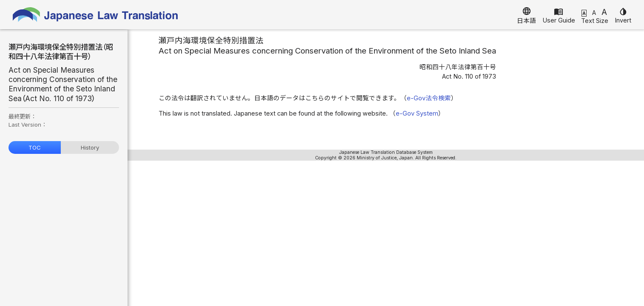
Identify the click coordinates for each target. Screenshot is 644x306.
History (90, 147)
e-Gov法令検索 (429, 98)
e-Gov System (417, 113)
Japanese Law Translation (96, 15)
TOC (35, 147)
